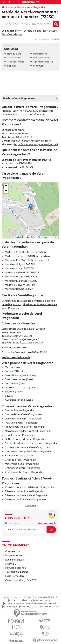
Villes (11, 7)
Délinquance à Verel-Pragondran (23, 419)
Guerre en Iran (13, 551)
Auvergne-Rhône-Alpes (19, 400)
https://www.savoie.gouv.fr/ (28, 343)
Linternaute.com (15, 523)
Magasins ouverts (15, 555)
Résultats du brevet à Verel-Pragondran (27, 495)
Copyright (31, 506)
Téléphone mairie (16, 62)
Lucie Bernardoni (15, 576)
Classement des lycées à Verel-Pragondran (29, 452)
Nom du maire (14, 54)
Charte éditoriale (40, 597)
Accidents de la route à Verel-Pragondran (27, 447)
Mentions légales (11, 607)
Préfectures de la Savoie (16, 357)
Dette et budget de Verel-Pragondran (25, 439)
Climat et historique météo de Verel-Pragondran (32, 443)
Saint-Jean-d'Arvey (12, 34)
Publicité (53, 597)
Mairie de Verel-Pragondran (19, 98)
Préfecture (38, 66)
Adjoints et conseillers (43, 62)
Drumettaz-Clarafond (17, 388)
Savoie (20, 7)
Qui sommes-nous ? (13, 597)
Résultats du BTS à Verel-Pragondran (25, 500)
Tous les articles (25, 600)
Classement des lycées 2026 (21, 580)
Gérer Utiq (52, 603)
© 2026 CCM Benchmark (46, 607)
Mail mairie (12, 66)
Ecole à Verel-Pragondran (19, 456)
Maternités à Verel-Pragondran (22, 464)
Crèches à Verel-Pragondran (20, 460)
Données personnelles (14, 603)
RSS (36, 600)
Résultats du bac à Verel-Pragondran (25, 491)
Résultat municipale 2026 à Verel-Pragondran (30, 487)
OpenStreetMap (40, 237)
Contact (13, 600)
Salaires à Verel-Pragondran (20, 410)
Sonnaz (28, 31)
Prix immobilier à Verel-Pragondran (24, 472)
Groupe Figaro (27, 607)
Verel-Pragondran (37, 7)
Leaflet (18, 237)
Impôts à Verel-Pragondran (20, 435)
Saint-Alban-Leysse (46, 31)
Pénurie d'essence (16, 568)
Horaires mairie (40, 54)
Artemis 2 (11, 564)
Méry (18, 31)
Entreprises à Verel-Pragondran (22, 468)
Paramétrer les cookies (36, 603)
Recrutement (46, 600)
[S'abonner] (30, 530)
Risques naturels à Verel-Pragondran (25, 427)
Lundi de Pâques (14, 560)
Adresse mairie (14, 58)
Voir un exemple (47, 523)
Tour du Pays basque (17, 572)
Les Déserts (12, 384)
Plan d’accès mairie (42, 58)
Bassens (10, 392)
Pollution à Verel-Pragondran (21, 423)
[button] (31, 207)
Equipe (27, 597)
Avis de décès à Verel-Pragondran (23, 414)
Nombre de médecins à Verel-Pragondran (28, 431)
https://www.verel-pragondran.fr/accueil (36, 144)
